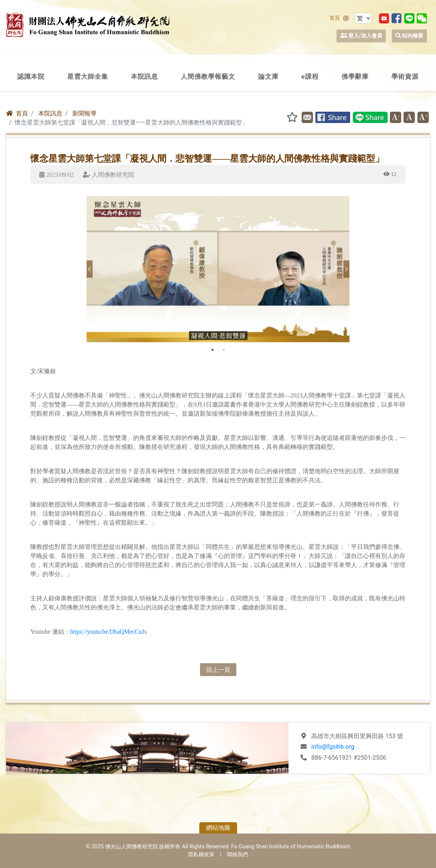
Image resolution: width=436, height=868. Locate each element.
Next (346, 269)
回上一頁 (218, 670)
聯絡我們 (237, 855)
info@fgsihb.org (333, 747)
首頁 (335, 18)
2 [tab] (224, 350)
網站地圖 (218, 828)
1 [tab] (213, 350)
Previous (90, 269)
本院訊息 (50, 113)
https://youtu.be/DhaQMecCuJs (109, 631)
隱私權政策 (201, 855)
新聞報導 (84, 113)
